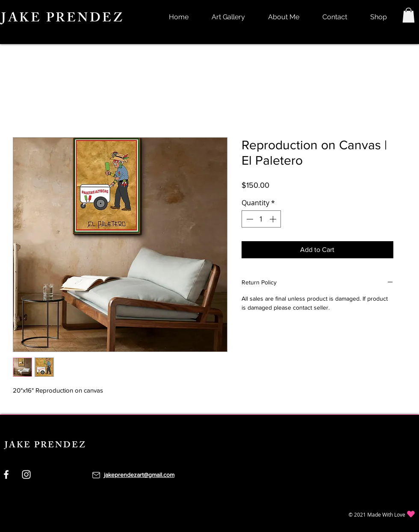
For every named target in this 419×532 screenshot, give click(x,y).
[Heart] (411, 514)
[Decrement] (249, 219)
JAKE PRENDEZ (63, 19)
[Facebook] (6, 474)
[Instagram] (26, 474)
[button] (409, 15)
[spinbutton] (261, 219)
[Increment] (274, 219)
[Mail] (96, 475)
